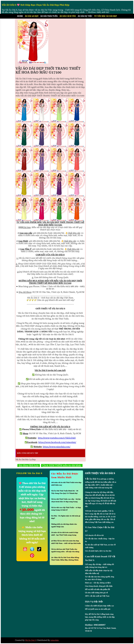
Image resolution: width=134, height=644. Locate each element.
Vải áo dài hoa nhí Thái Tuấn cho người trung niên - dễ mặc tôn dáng (65, 550)
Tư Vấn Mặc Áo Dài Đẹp (105, 16)
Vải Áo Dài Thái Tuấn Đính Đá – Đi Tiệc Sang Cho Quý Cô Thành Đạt (65, 492)
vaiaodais (55, 640)
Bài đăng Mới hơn (29, 465)
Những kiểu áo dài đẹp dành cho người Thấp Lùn (64, 525)
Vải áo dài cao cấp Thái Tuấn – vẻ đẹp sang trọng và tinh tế (66, 509)
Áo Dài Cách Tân (68, 16)
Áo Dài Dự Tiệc (85, 16)
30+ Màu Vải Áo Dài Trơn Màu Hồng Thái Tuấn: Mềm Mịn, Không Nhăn (65, 559)
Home (20, 16)
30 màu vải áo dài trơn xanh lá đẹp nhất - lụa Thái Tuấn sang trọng (65, 534)
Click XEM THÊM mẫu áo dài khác (62, 465)
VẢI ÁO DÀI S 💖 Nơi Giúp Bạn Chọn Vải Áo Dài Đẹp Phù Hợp (36, 5)
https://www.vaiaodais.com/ (57, 447)
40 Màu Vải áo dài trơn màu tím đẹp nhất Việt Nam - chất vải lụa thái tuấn (66, 542)
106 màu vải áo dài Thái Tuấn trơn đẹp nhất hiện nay (66, 484)
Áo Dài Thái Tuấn (49, 16)
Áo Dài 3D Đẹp (32, 16)
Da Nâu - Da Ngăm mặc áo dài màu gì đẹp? (66, 517)
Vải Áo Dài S (30, 640)
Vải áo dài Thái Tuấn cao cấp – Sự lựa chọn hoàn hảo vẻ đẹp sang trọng (66, 500)
